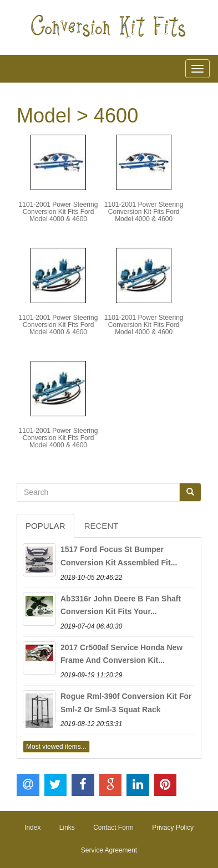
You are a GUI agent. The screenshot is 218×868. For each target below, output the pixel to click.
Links (67, 828)
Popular (45, 526)
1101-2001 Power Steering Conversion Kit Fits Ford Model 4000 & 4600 (59, 212)
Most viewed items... (56, 747)
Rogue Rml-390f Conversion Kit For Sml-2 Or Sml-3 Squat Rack (126, 703)
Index (32, 828)
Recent (102, 526)
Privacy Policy (173, 828)
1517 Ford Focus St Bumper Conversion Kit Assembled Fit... (119, 556)
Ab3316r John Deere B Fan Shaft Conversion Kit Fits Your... (121, 605)
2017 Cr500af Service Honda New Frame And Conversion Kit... (121, 654)
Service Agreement (109, 850)
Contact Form (113, 828)
